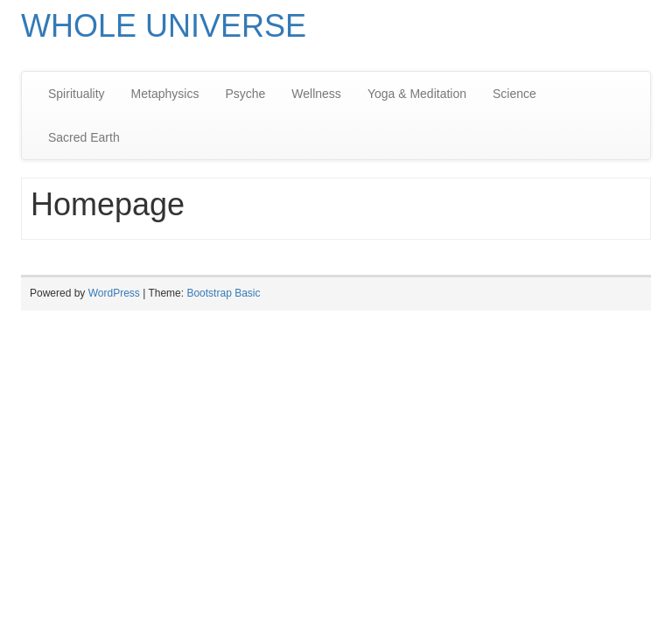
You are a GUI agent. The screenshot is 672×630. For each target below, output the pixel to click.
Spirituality (77, 94)
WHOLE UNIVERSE (164, 26)
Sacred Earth (84, 137)
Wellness (316, 94)
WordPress (114, 293)
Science (514, 94)
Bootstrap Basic (223, 293)
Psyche (245, 94)
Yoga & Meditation (417, 94)
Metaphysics (165, 94)
